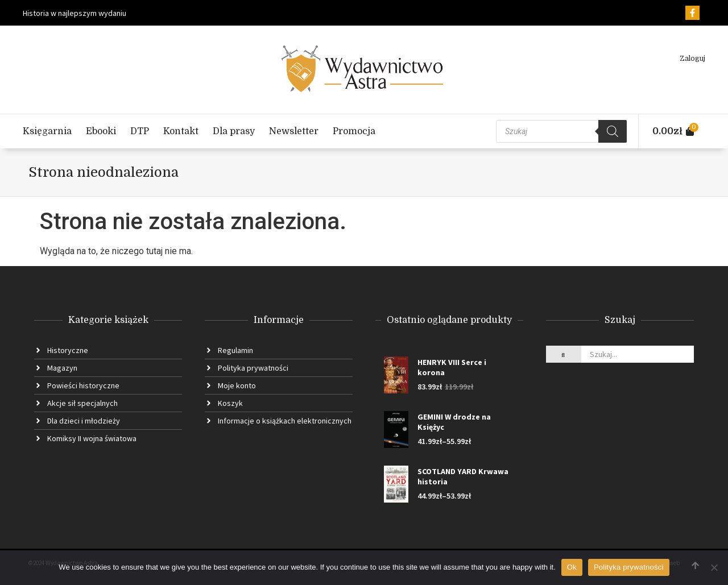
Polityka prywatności (629, 567)
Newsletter (294, 131)
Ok (572, 567)
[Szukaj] (613, 131)
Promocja (354, 131)
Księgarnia (47, 131)
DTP (140, 131)
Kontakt (181, 131)
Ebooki (101, 131)
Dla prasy (234, 131)
